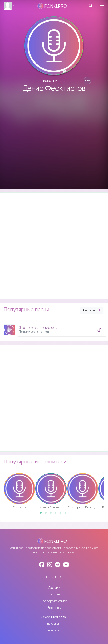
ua (53, 577)
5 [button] (62, 514)
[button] (87, 81)
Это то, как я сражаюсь (38, 328)
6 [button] (67, 514)
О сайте (54, 594)
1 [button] (42, 514)
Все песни (92, 310)
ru (45, 577)
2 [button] (47, 514)
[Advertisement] (54, 143)
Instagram (54, 624)
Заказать (54, 608)
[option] (54, 328)
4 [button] (57, 514)
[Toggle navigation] (102, 5)
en (62, 577)
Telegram (54, 630)
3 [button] (52, 514)
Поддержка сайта (54, 601)
